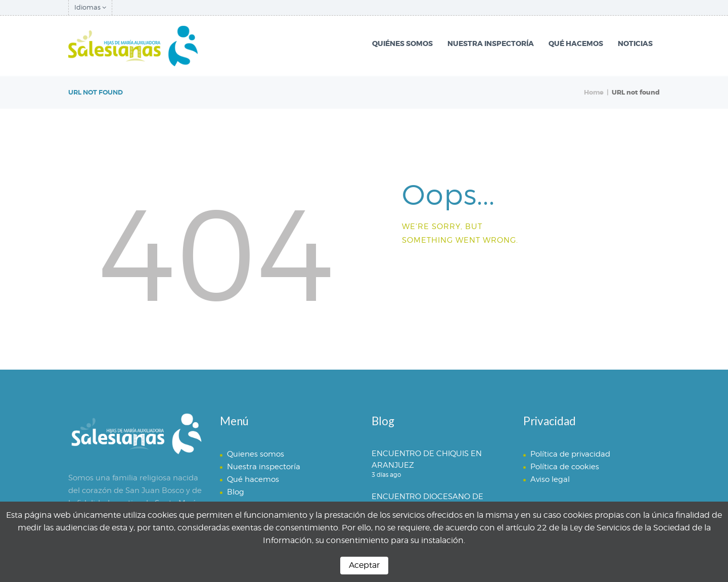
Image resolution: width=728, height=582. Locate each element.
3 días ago (386, 475)
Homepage (442, 268)
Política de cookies (565, 467)
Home (594, 92)
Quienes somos (256, 454)
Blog (236, 492)
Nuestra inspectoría (264, 467)
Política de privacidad (570, 454)
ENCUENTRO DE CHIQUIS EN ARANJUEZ (427, 459)
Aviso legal (550, 479)
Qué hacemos (253, 479)
